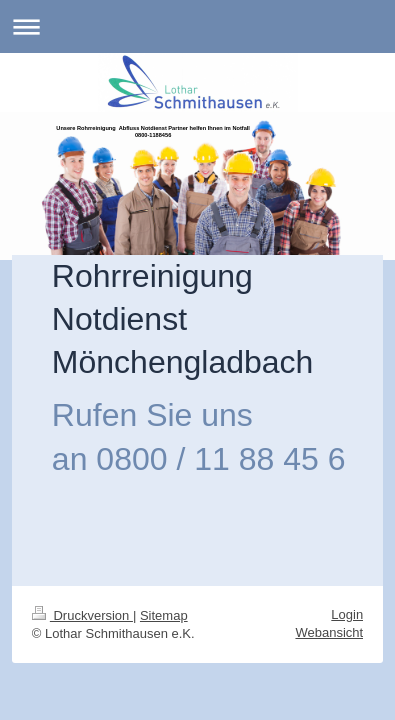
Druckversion (82, 615)
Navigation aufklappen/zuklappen (197, 26)
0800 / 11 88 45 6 (220, 459)
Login (347, 614)
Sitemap (164, 615)
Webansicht (329, 632)
